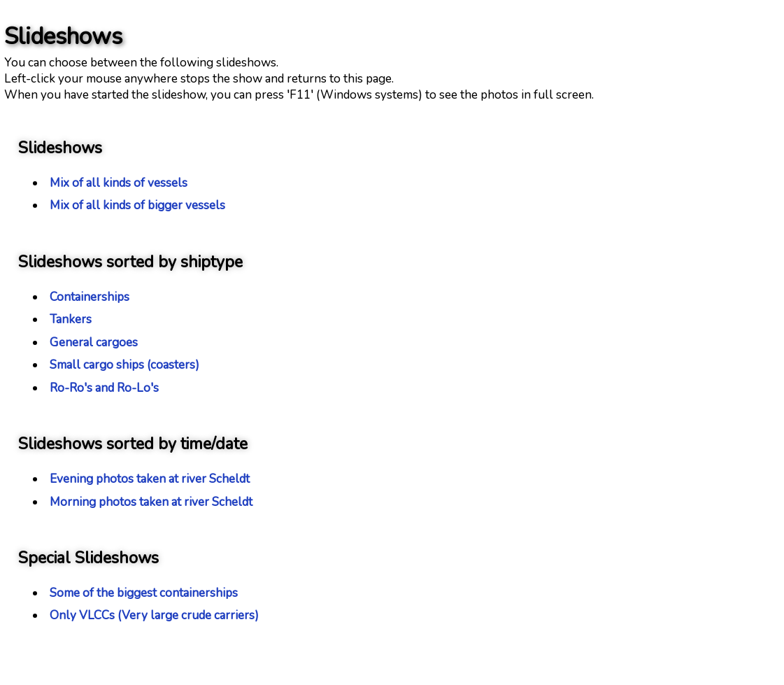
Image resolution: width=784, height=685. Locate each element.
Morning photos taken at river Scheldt (151, 502)
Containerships (90, 297)
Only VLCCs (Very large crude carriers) (154, 615)
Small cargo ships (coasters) (124, 365)
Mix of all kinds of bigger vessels (137, 205)
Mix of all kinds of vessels (119, 183)
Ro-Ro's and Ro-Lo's (104, 388)
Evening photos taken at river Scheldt (150, 479)
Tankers (71, 319)
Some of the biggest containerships (144, 593)
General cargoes (94, 342)
